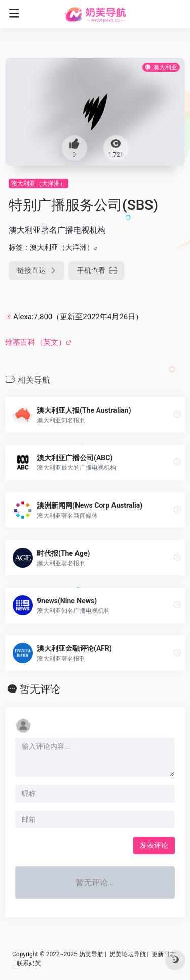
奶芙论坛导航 (128, 954)
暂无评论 (40, 689)
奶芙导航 (91, 954)
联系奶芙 (29, 963)
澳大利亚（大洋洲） (39, 184)
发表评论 (154, 845)
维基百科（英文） (35, 342)
